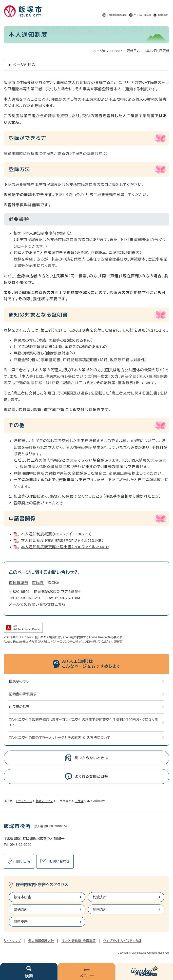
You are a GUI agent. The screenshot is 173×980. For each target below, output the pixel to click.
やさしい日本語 (142, 15)
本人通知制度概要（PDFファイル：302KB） (57, 534)
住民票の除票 (19, 707)
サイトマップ (12, 941)
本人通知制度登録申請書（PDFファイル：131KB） (62, 540)
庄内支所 (100, 909)
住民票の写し (19, 681)
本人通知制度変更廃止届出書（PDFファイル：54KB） (65, 547)
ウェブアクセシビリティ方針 (122, 941)
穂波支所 (100, 897)
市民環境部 (19, 583)
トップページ (24, 801)
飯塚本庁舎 (22, 897)
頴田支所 (21, 922)
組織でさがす (44, 801)
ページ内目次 (24, 65)
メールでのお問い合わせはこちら (37, 604)
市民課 (79, 801)
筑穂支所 (21, 909)
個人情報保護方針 (41, 941)
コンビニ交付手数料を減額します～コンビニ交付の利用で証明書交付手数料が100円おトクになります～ (83, 722)
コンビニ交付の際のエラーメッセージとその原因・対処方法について (60, 738)
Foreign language (117, 15)
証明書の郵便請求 (23, 694)
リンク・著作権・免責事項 (78, 941)
